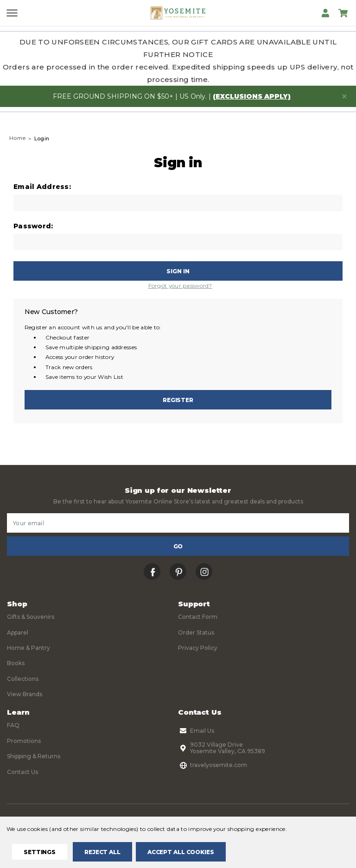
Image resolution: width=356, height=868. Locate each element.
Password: (33, 226)
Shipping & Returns (34, 756)
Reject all (102, 852)
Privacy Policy (198, 648)
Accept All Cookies (181, 852)
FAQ (13, 725)
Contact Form (198, 617)
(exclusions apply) (252, 96)
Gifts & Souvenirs (31, 617)
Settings (40, 852)
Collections (23, 679)
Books (16, 663)
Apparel (18, 632)
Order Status (196, 632)
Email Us (196, 731)
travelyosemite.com (213, 765)
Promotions (24, 741)
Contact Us (22, 772)
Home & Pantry (29, 648)
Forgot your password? (180, 286)
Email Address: (42, 187)
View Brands (25, 694)
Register (178, 400)
